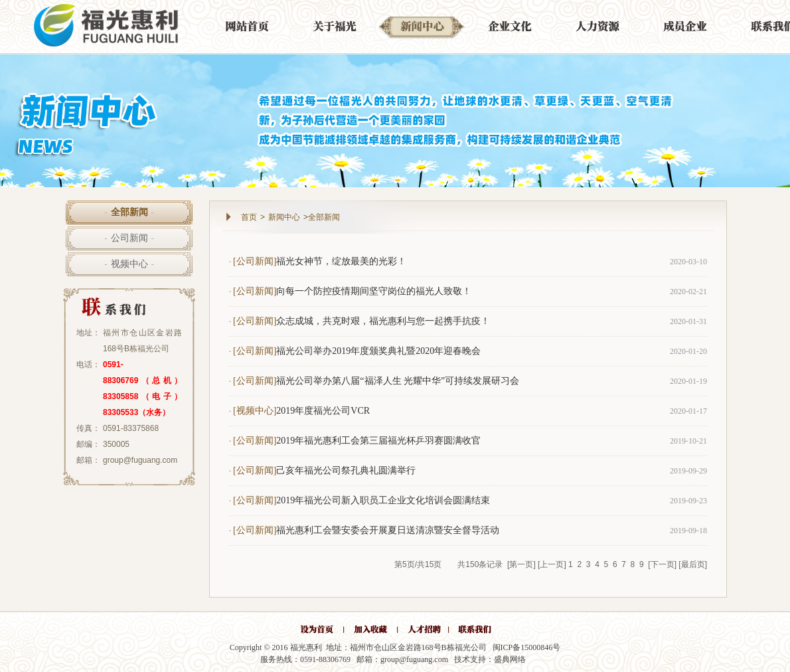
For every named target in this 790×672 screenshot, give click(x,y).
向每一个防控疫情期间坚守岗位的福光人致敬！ (374, 291)
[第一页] (521, 564)
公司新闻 (129, 238)
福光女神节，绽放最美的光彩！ (341, 261)
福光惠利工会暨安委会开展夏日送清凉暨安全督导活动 (388, 530)
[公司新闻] (255, 261)
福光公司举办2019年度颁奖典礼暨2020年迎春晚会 (378, 351)
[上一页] (552, 564)
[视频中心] (255, 411)
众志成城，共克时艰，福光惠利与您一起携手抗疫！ (383, 321)
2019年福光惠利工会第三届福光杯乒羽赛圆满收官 (378, 441)
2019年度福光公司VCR (323, 411)
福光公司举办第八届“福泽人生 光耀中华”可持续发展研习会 (398, 381)
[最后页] (693, 564)
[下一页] (662, 564)
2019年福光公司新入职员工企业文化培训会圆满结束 (383, 500)
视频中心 (129, 264)
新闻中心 (284, 217)
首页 (249, 217)
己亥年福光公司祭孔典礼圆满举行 (346, 470)
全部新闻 (129, 212)
